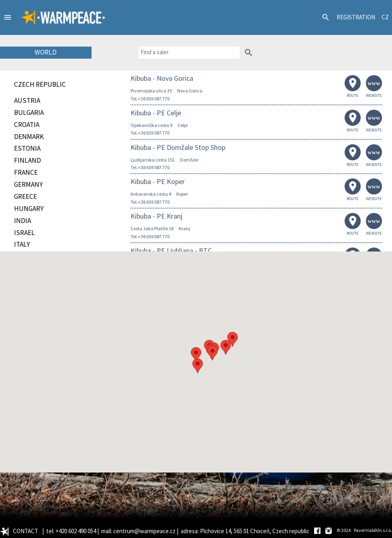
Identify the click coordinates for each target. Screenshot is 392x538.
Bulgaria (29, 113)
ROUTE (353, 87)
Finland (28, 160)
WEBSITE (374, 87)
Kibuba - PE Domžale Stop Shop (178, 147)
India (22, 221)
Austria (27, 100)
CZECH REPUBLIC (40, 84)
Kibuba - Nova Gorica (162, 78)
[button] (196, 355)
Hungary (29, 209)
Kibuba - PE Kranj (156, 216)
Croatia (27, 125)
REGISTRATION (356, 17)
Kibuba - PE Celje (156, 113)
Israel (24, 233)
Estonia (27, 148)
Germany (29, 184)
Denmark (29, 137)
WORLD (46, 52)
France (26, 172)
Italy (22, 244)
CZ (385, 17)
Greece (26, 196)
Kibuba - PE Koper (158, 181)
